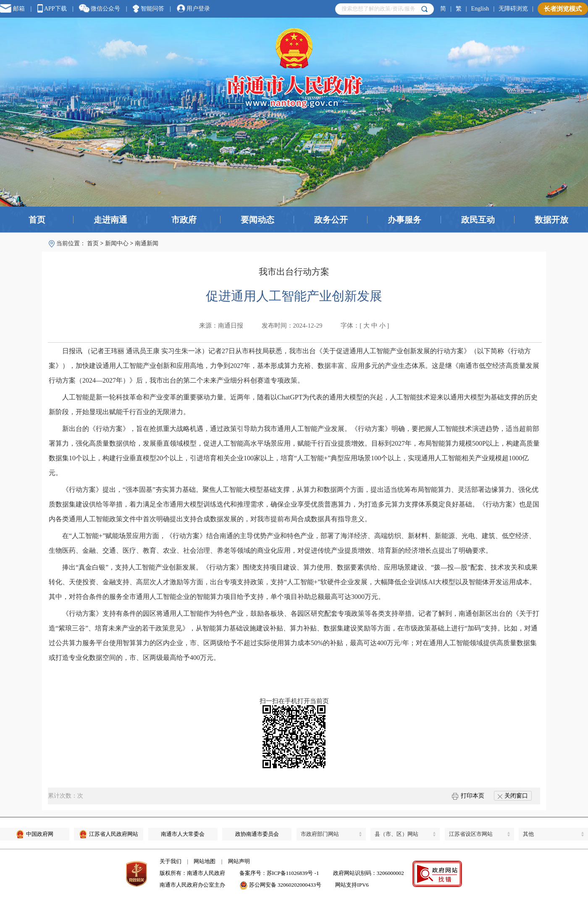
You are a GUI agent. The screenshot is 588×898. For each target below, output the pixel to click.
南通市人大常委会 (183, 834)
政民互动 (478, 220)
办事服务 (404, 220)
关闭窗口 (513, 796)
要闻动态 (257, 220)
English (480, 9)
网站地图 (205, 861)
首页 (37, 220)
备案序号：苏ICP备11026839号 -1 (279, 873)
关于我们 (171, 861)
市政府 (184, 220)
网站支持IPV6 (352, 885)
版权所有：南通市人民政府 (192, 873)
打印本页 (468, 796)
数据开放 (551, 220)
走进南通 (110, 220)
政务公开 (331, 220)
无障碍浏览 (513, 9)
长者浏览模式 (563, 9)
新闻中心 (117, 243)
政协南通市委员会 (257, 834)
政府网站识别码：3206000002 (369, 873)
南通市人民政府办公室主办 (192, 885)
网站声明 (239, 861)
